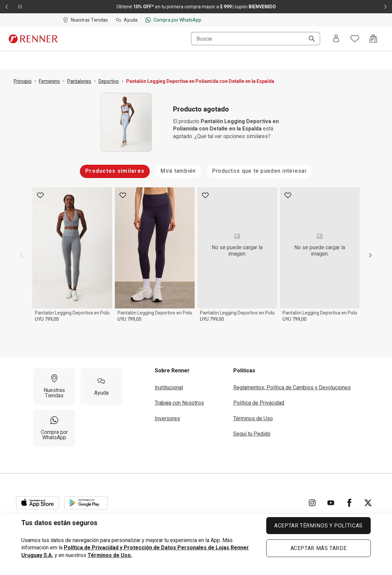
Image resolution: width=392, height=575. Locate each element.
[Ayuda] (101, 386)
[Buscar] (309, 39)
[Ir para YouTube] (331, 503)
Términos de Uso (253, 418)
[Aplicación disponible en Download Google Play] (86, 503)
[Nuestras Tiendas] (54, 386)
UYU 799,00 (47, 319)
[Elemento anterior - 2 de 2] (7, 7)
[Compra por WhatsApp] (54, 428)
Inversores (167, 418)
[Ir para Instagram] (312, 503)
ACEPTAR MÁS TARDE (319, 548)
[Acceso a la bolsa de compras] (373, 39)
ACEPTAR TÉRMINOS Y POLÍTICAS (318, 526)
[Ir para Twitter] (368, 503)
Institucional (169, 387)
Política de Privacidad (259, 403)
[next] (370, 255)
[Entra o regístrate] (336, 39)
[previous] (22, 255)
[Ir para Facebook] (349, 503)
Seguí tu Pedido (252, 434)
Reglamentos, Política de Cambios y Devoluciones (292, 387)
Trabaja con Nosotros (179, 403)
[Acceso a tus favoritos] (355, 39)
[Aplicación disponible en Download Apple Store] (38, 503)
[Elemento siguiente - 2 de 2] (385, 7)
